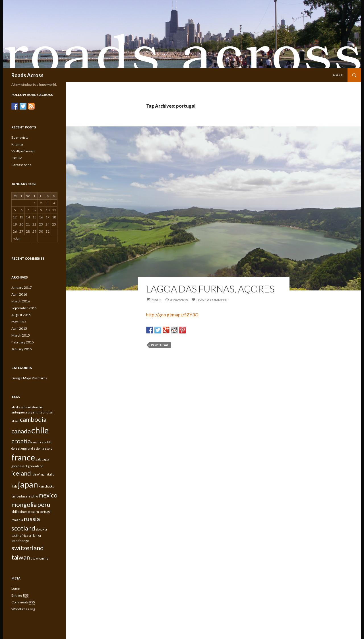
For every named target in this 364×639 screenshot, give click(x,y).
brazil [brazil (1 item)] (15, 420)
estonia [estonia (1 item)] (39, 448)
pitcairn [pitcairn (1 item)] (33, 512)
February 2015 (23, 342)
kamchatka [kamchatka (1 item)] (46, 486)
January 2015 (22, 349)
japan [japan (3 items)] (28, 484)
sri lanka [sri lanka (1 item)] (35, 535)
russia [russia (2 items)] (32, 519)
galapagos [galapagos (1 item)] (43, 459)
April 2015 (19, 328)
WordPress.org (23, 609)
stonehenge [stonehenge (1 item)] (20, 541)
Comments (23, 602)
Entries (20, 595)
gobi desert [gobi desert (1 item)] (19, 466)
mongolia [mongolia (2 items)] (24, 504)
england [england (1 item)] (27, 448)
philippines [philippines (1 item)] (19, 512)
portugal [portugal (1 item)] (45, 512)
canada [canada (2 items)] (21, 431)
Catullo (17, 158)
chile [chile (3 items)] (40, 430)
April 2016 (19, 294)
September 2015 (24, 308)
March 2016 (21, 301)
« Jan (17, 238)
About (338, 75)
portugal (160, 345)
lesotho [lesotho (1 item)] (33, 496)
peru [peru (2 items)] (44, 504)
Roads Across (27, 75)
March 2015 (21, 335)
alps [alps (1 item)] (24, 407)
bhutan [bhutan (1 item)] (48, 412)
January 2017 (22, 287)
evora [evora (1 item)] (49, 448)
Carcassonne (21, 165)
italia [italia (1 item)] (51, 474)
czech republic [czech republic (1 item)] (42, 442)
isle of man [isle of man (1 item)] (39, 474)
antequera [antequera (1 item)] (19, 412)
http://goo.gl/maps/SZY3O (172, 315)
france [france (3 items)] (23, 457)
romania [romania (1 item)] (17, 520)
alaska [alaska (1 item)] (16, 407)
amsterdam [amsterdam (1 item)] (35, 407)
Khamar (17, 144)
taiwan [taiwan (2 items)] (21, 557)
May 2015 (19, 322)
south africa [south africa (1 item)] (20, 535)
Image (156, 300)
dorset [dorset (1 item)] (16, 448)
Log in (16, 588)
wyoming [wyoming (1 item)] (42, 558)
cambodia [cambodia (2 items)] (33, 419)
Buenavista (20, 137)
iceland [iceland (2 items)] (21, 473)
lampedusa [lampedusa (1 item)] (19, 496)
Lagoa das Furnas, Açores (210, 289)
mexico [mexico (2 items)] (48, 495)
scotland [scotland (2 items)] (23, 528)
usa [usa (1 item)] (33, 558)
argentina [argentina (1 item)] (35, 412)
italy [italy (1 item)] (14, 486)
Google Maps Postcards (29, 378)
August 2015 (21, 315)
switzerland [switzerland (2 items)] (28, 548)
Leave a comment (212, 300)
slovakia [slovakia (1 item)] (41, 529)
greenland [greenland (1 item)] (36, 466)
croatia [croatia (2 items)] (21, 441)
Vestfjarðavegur (24, 151)
